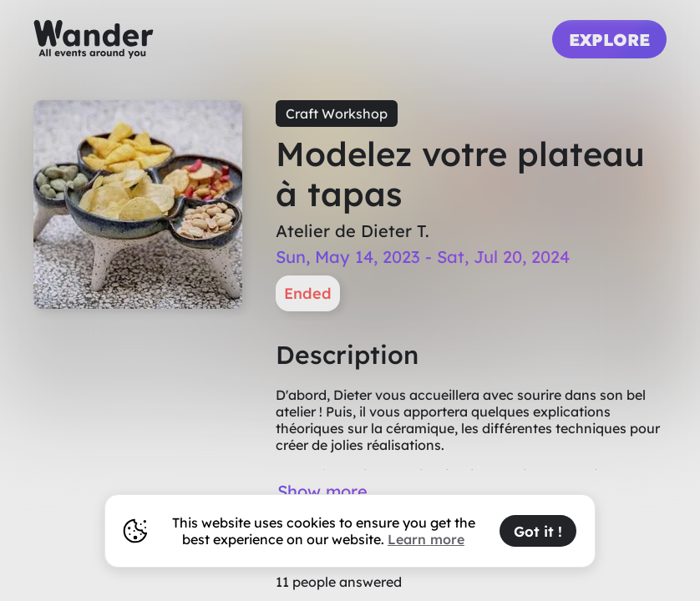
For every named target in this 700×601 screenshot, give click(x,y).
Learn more (426, 539)
